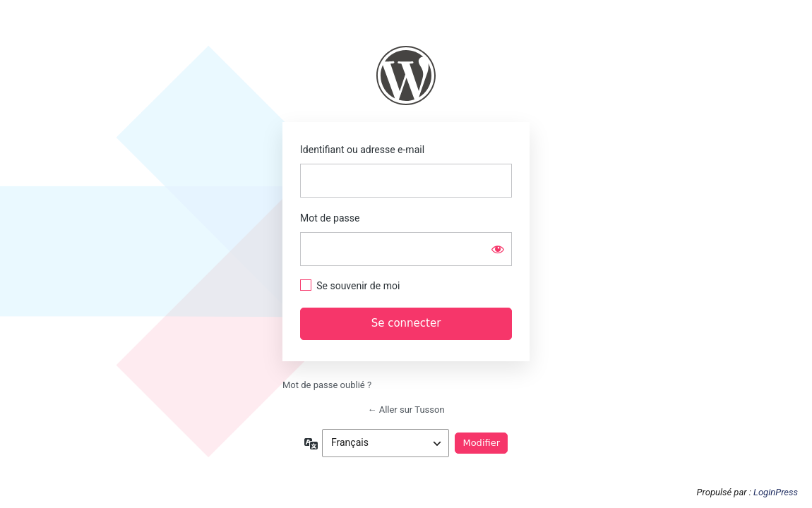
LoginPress (776, 492)
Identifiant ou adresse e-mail (362, 150)
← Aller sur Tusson (406, 410)
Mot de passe (330, 218)
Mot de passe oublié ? (327, 385)
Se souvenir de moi (358, 286)
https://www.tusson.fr (406, 75)
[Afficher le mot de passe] (498, 249)
